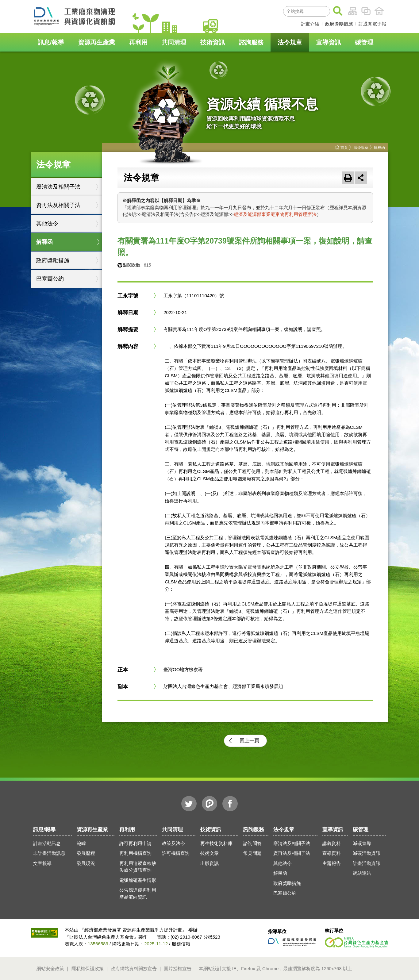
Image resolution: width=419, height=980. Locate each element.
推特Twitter (189, 804)
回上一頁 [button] (249, 741)
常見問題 (252, 853)
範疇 (81, 843)
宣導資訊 (329, 42)
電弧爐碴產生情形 (138, 880)
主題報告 (332, 863)
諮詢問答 (252, 843)
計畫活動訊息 (47, 843)
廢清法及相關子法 (58, 187)
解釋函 (44, 242)
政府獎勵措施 (339, 24)
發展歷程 (86, 853)
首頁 (379, 11)
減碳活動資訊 (367, 853)
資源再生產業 (97, 42)
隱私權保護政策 (88, 968)
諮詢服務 (251, 42)
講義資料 (332, 843)
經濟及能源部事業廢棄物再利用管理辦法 (275, 214)
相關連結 (366, 11)
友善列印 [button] (348, 178)
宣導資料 (332, 853)
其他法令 (47, 224)
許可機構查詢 (176, 853)
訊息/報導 (51, 42)
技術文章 (209, 853)
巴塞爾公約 (50, 279)
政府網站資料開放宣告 (134, 968)
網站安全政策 (50, 968)
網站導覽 (353, 11)
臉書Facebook (230, 804)
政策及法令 (173, 843)
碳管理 (364, 42)
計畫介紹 (310, 24)
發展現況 (86, 863)
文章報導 (42, 863)
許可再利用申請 (135, 843)
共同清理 (174, 42)
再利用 (138, 42)
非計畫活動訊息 (49, 853)
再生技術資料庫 (216, 843)
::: (276, 10)
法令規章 (290, 42)
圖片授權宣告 (178, 968)
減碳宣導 (362, 843)
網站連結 (362, 873)
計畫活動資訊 (367, 863)
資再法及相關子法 (58, 205)
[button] (361, 178)
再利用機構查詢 (135, 853)
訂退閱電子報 (372, 24)
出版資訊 (209, 863)
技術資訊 (213, 42)
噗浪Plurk (209, 804)
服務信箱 (181, 944)
